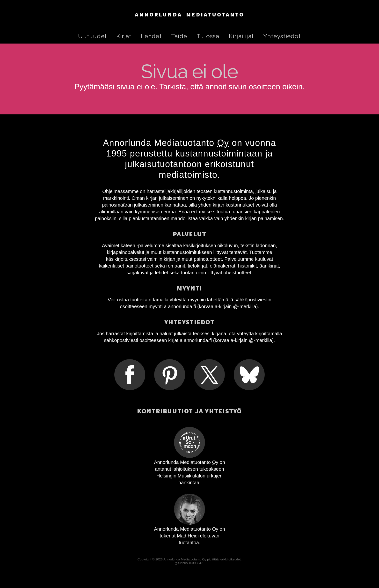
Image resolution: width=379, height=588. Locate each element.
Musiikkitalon (191, 476)
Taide (179, 36)
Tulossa (208, 36)
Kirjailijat (241, 36)
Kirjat (124, 36)
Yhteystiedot (282, 36)
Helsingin (166, 476)
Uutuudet (92, 36)
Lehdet (151, 36)
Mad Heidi (188, 536)
